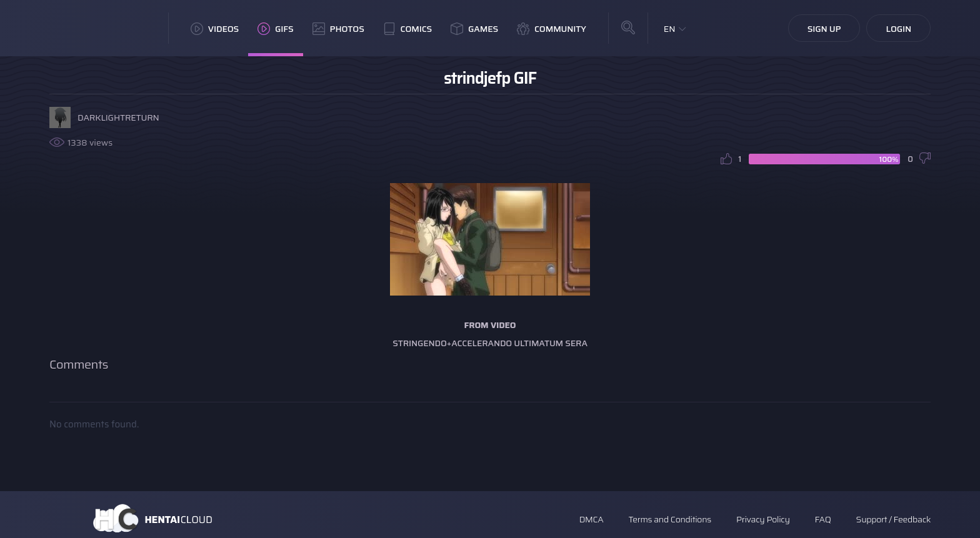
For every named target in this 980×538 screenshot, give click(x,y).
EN (670, 29)
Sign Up (824, 29)
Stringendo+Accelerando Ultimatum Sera (490, 343)
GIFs (276, 29)
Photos (338, 29)
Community (552, 29)
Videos (215, 29)
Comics (407, 29)
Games (474, 29)
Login (898, 29)
